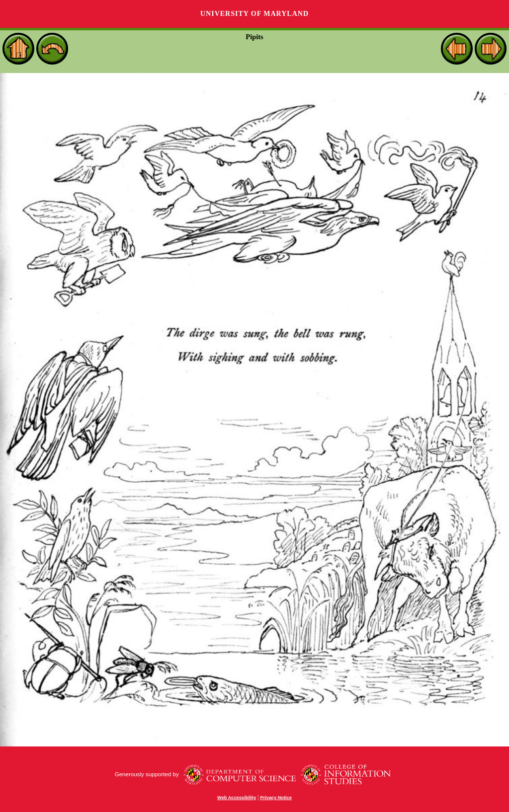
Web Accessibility (237, 798)
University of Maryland (254, 14)
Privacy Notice (276, 798)
